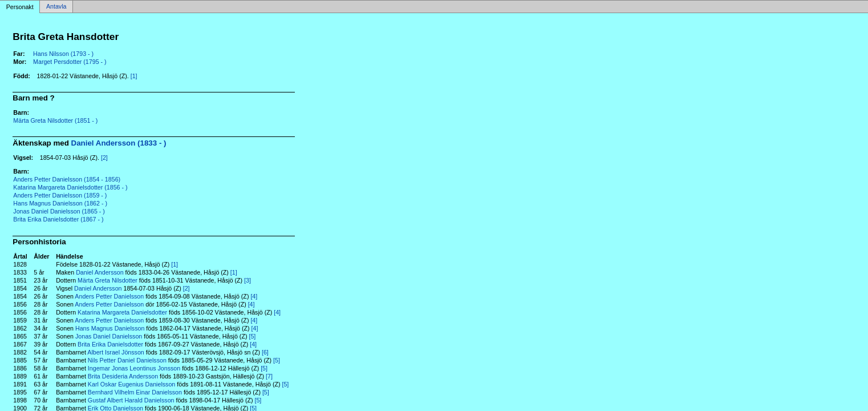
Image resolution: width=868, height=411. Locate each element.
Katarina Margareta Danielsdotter (122, 312)
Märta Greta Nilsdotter (108, 280)
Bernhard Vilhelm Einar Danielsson (135, 392)
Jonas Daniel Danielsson (109, 336)
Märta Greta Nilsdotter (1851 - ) (55, 120)
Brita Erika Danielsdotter (110, 344)
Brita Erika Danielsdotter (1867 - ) (58, 219)
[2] (104, 158)
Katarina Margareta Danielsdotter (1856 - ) (70, 187)
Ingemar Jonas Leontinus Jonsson (134, 368)
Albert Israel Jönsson (116, 352)
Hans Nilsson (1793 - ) (63, 54)
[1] (134, 76)
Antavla (56, 7)
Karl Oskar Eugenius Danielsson (131, 384)
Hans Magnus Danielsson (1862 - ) (60, 203)
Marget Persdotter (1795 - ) (70, 62)
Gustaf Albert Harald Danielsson (131, 400)
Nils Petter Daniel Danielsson (127, 360)
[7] (269, 376)
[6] (265, 352)
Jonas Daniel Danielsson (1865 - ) (59, 211)
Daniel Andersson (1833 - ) (119, 143)
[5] (252, 336)
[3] (248, 280)
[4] (254, 296)
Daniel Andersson (100, 272)
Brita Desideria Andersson (123, 376)
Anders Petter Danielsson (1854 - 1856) (67, 179)
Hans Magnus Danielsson (110, 328)
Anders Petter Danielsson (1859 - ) (60, 195)
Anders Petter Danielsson (109, 296)
